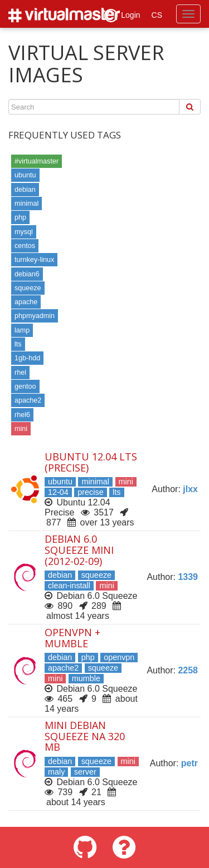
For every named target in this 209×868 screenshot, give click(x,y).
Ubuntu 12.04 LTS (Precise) (91, 462)
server (85, 772)
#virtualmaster (37, 161)
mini (21, 429)
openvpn (119, 657)
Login (122, 16)
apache (26, 302)
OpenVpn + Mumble (72, 638)
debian (25, 190)
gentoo (25, 386)
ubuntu (25, 175)
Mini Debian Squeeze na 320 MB (85, 736)
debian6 (27, 274)
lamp (22, 330)
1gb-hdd (27, 358)
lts (18, 344)
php (20, 217)
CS (157, 15)
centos (25, 246)
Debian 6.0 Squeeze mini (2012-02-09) (79, 550)
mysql (24, 232)
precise (90, 492)
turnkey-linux (34, 260)
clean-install (69, 586)
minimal (26, 204)
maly (56, 772)
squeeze (28, 288)
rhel (20, 373)
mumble (86, 678)
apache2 (28, 400)
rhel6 (22, 415)
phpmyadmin (35, 316)
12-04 (58, 492)
